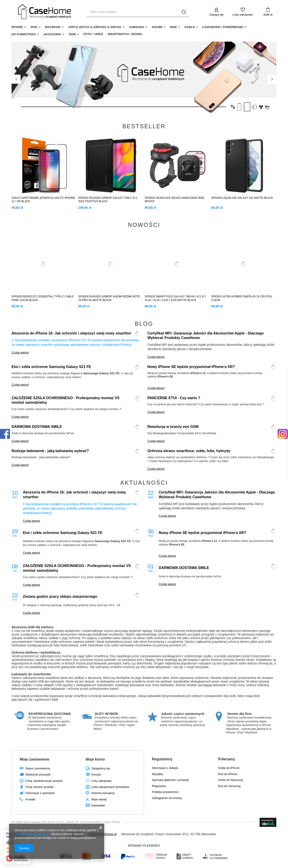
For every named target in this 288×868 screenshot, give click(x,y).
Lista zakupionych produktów (110, 787)
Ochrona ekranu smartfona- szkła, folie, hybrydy (189, 451)
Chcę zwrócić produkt (39, 787)
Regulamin (159, 786)
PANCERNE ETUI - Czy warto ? (174, 398)
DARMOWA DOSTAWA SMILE (37, 427)
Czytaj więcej (20, 352)
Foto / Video (93, 34)
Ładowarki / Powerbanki (223, 27)
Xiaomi (157, 27)
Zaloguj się (216, 15)
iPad (34, 27)
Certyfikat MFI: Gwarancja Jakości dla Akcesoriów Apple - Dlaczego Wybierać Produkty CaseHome (206, 336)
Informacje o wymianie (40, 793)
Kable (190, 27)
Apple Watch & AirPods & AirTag (95, 27)
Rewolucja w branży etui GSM (173, 427)
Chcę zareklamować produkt (44, 781)
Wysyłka (157, 774)
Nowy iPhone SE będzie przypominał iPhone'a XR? (191, 367)
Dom (72, 34)
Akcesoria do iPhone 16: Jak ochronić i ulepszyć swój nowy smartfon (71, 333)
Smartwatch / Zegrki (125, 34)
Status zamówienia (38, 768)
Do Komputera (24, 34)
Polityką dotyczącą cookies (32, 834)
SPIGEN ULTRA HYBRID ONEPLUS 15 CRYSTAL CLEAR (242, 298)
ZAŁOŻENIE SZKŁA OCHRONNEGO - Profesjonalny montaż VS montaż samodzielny (66, 400)
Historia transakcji (103, 793)
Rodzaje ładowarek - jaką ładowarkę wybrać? (50, 451)
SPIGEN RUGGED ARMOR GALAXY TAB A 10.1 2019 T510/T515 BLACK (108, 200)
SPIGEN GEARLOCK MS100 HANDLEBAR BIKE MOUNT (175, 200)
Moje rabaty (99, 799)
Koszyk (96, 774)
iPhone (17, 27)
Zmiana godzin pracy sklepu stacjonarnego (60, 596)
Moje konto (95, 759)
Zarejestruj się (101, 768)
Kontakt (30, 799)
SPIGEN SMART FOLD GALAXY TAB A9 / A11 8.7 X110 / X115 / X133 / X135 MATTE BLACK (175, 298)
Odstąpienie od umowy (167, 798)
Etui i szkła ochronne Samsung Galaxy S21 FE (51, 367)
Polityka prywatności (165, 792)
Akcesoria (52, 34)
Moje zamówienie (35, 759)
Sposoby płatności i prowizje (170, 780)
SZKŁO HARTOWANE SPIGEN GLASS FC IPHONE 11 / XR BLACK (43, 200)
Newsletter (98, 805)
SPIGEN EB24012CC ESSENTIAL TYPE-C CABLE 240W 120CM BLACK (43, 298)
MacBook (53, 27)
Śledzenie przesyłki (38, 774)
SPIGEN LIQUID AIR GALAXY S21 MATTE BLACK (242, 198)
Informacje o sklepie (165, 768)
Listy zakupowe (243, 15)
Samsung (137, 27)
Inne (173, 27)
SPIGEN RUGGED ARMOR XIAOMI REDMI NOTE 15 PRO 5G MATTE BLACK (109, 298)
